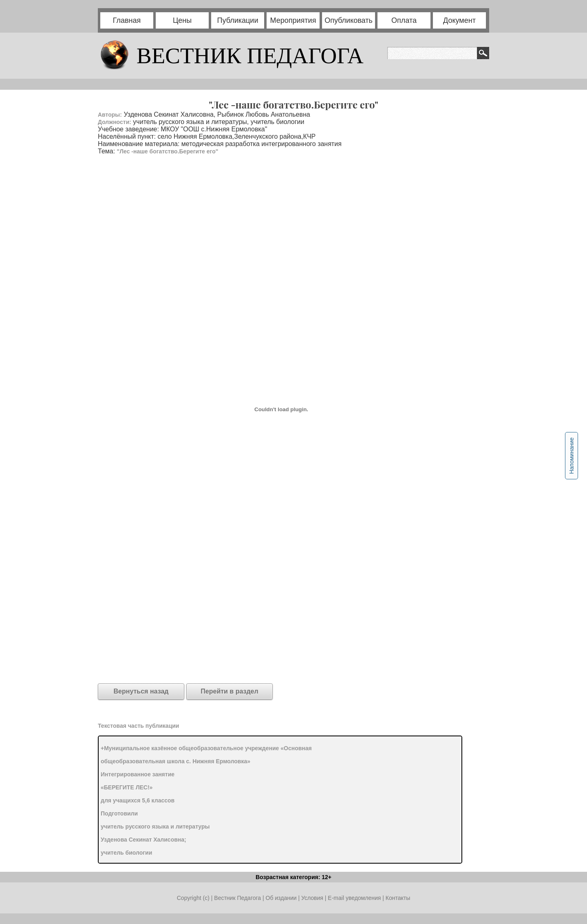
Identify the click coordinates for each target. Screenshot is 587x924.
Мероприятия (293, 20)
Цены (182, 20)
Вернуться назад (141, 691)
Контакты (398, 898)
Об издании (281, 898)
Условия (313, 898)
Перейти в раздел (229, 691)
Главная (127, 20)
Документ (459, 20)
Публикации (238, 20)
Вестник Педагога (238, 898)
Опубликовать (349, 20)
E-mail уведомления (354, 898)
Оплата (404, 20)
